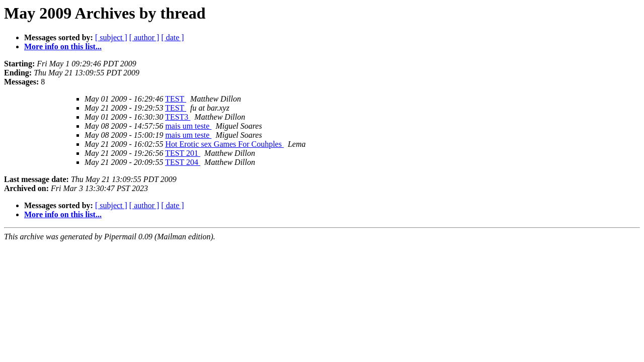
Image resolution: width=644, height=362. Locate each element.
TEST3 (178, 117)
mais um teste (188, 126)
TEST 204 (183, 162)
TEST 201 (183, 153)
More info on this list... (63, 47)
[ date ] (172, 37)
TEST (176, 99)
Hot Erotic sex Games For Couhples (224, 144)
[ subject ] (111, 37)
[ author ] (144, 37)
